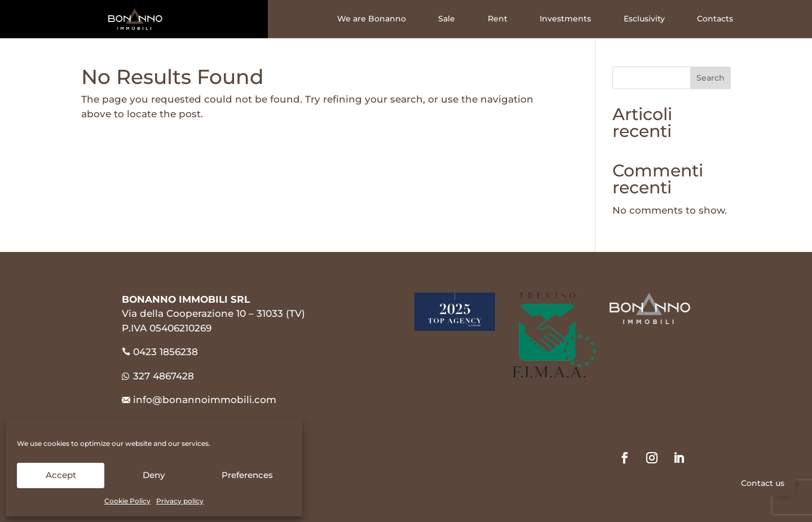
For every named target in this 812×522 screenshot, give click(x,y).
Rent (498, 19)
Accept (61, 475)
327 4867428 (158, 376)
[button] (783, 483)
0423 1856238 (166, 352)
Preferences (247, 475)
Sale (447, 19)
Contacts (715, 19)
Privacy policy (180, 501)
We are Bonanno (372, 19)
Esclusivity (644, 19)
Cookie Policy (127, 501)
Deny (154, 475)
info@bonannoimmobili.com (205, 400)
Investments (565, 19)
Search (710, 78)
